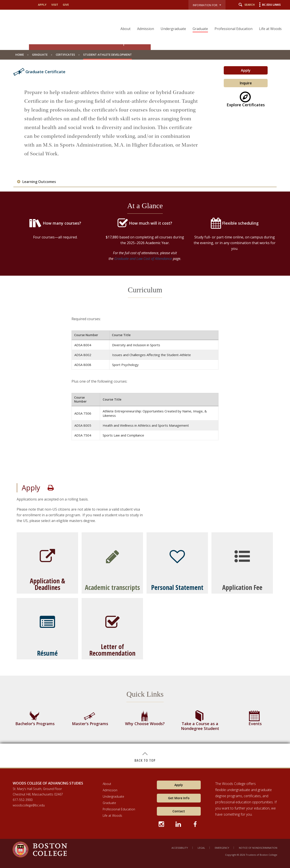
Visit (55, 5)
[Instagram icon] (162, 824)
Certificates (65, 55)
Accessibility (180, 848)
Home (20, 55)
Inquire (246, 83)
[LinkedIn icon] (179, 824)
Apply (42, 5)
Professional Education (234, 29)
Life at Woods (270, 29)
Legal (201, 848)
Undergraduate (173, 29)
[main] (145, 417)
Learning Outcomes (39, 182)
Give (66, 5)
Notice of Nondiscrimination (258, 848)
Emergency (222, 848)
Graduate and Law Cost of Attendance (143, 259)
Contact (179, 811)
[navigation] (198, 21)
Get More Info (179, 798)
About (125, 29)
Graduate (200, 29)
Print (51, 488)
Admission (146, 29)
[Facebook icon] (196, 824)
